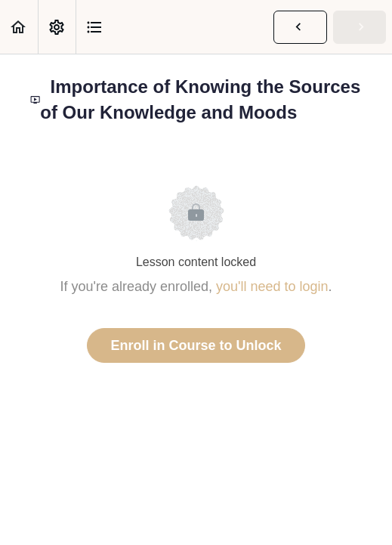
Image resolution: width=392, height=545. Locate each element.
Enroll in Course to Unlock (196, 345)
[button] (19, 27)
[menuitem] (57, 27)
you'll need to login (272, 286)
